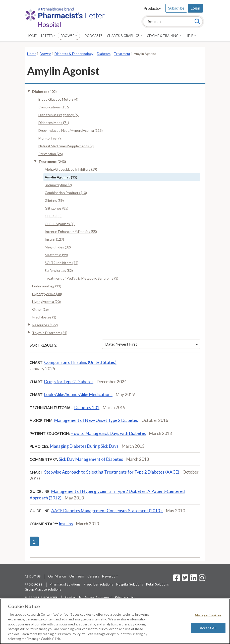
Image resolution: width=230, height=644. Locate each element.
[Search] (197, 21)
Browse (69, 36)
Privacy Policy (125, 597)
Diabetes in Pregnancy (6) (59, 115)
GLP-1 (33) (53, 216)
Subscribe (176, 8)
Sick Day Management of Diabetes (91, 459)
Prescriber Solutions (98, 584)
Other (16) (40, 309)
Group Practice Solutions (43, 589)
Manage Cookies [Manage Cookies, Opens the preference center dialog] (208, 615)
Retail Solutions (157, 584)
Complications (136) (54, 107)
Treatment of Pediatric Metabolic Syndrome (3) (81, 278)
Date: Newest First (152, 344)
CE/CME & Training (164, 36)
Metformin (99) (56, 255)
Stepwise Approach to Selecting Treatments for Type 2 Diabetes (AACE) (112, 472)
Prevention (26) (51, 154)
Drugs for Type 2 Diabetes (69, 382)
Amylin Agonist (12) (61, 177)
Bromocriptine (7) (58, 185)
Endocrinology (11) (47, 286)
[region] (115, 621)
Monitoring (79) (50, 138)
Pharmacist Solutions (65, 584)
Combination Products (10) (66, 193)
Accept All (208, 628)
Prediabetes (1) (44, 317)
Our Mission (57, 576)
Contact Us (73, 597)
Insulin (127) (54, 239)
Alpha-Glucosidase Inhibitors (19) (71, 169)
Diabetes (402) (44, 91)
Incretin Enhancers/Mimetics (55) (71, 232)
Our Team (77, 576)
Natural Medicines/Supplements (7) (66, 146)
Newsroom (110, 576)
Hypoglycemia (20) (46, 302)
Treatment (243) (52, 162)
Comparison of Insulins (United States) (80, 362)
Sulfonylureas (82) (59, 270)
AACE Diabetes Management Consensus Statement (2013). (107, 511)
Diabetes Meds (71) (54, 123)
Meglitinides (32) (58, 247)
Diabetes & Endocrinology (74, 54)
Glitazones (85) (56, 208)
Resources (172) (45, 325)
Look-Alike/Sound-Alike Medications (78, 394)
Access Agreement (98, 597)
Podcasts (94, 36)
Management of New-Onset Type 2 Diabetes (96, 420)
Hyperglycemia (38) (47, 294)
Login (195, 8)
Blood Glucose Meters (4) (58, 99)
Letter (48, 36)
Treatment (122, 54)
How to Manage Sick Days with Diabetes (108, 433)
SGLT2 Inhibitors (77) (62, 263)
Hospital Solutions (130, 584)
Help (191, 36)
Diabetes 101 (87, 407)
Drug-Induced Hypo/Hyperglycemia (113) (71, 130)
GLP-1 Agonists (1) (60, 224)
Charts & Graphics (125, 36)
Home (32, 36)
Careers (93, 576)
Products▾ (152, 8)
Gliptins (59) (54, 200)
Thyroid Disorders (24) (50, 333)
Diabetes (104, 54)
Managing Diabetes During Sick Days (84, 446)
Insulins (66, 524)
